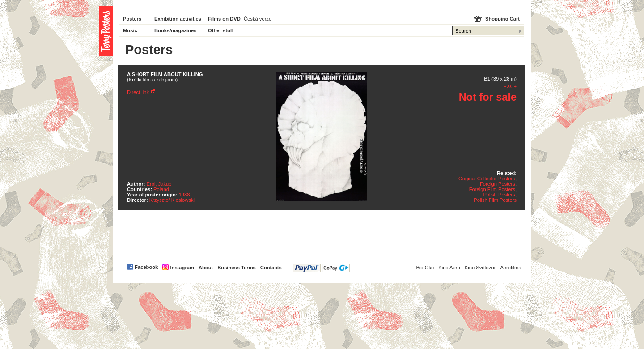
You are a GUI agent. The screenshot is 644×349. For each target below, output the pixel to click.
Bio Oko (425, 268)
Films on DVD (224, 19)
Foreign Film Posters (492, 189)
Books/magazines (176, 30)
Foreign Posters (498, 184)
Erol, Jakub (159, 184)
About (206, 268)
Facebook (146, 267)
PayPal (321, 268)
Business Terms (237, 268)
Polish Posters (499, 195)
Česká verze (258, 19)
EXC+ (510, 86)
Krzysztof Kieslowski (172, 200)
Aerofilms (511, 268)
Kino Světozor (480, 268)
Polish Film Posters (495, 200)
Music (130, 30)
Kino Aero (449, 268)
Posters (132, 19)
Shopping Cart (502, 19)
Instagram (182, 268)
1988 (184, 195)
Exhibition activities (178, 19)
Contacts (271, 268)
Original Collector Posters (487, 179)
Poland (161, 189)
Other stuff (221, 30)
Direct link (138, 92)
